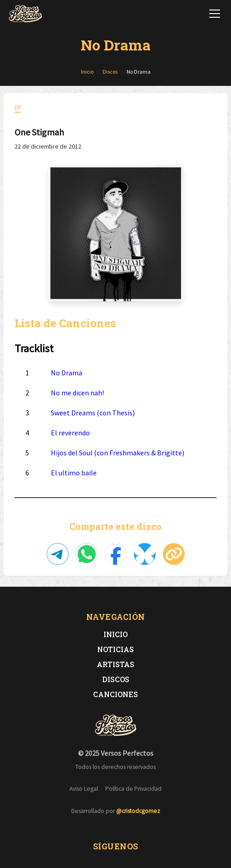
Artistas (115, 664)
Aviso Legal (84, 789)
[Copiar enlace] (174, 554)
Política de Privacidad (133, 789)
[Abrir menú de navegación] (215, 14)
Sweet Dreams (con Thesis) (93, 413)
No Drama (66, 373)
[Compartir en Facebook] (116, 554)
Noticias (115, 649)
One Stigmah (39, 132)
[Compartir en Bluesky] (145, 554)
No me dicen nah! (77, 393)
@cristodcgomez (138, 811)
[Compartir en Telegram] (58, 554)
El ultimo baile (74, 473)
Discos (116, 679)
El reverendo (70, 433)
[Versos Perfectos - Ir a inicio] (25, 14)
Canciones (115, 694)
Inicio (115, 634)
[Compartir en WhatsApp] (87, 554)
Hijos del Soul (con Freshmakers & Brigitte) (118, 453)
